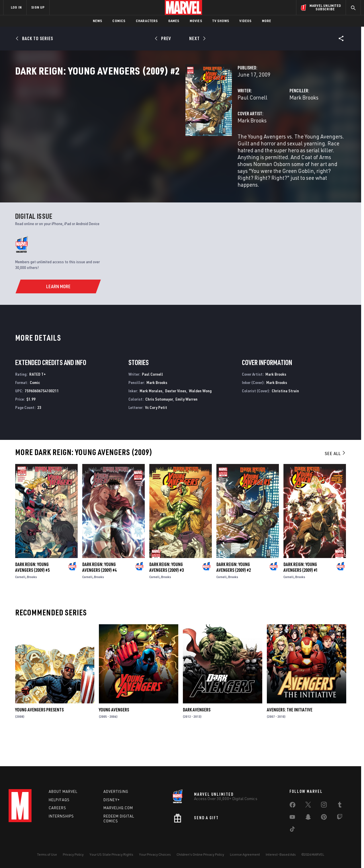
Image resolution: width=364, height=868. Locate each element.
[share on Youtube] (292, 818)
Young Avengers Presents (39, 736)
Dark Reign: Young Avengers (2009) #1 (301, 594)
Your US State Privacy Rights (111, 854)
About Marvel (63, 791)
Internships (61, 816)
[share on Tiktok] (292, 830)
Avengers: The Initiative (290, 736)
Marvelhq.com (118, 808)
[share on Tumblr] (340, 806)
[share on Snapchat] (308, 818)
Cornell (20, 603)
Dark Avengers (197, 736)
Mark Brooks (244, 123)
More (267, 21)
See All (335, 480)
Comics (119, 21)
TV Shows (221, 21)
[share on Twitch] (340, 818)
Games (174, 21)
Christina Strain (285, 417)
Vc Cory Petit (156, 433)
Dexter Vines (176, 417)
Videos (245, 21)
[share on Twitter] (308, 806)
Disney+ (112, 800)
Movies (196, 21)
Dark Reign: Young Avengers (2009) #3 (167, 594)
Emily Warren (186, 425)
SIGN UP (38, 7)
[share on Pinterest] (324, 818)
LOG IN (16, 7)
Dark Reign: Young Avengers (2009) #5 (32, 594)
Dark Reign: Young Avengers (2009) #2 (234, 594)
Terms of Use (47, 854)
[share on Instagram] (324, 806)
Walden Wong (200, 417)
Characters (147, 21)
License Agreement (245, 854)
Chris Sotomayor (159, 425)
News (98, 21)
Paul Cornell (133, 123)
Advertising (116, 791)
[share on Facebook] (292, 806)
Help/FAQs (59, 800)
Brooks (32, 603)
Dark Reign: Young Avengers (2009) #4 (99, 594)
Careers (57, 808)
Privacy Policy (73, 854)
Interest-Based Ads (281, 854)
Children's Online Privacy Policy (200, 854)
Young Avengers (114, 736)
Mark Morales (151, 417)
